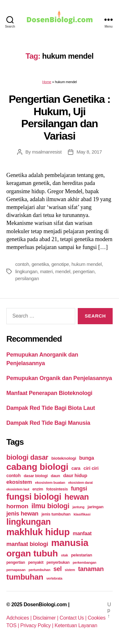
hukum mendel (86, 264)
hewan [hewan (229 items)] (77, 497)
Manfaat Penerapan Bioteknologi (49, 393)
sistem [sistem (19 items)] (70, 570)
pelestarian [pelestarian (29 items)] (82, 555)
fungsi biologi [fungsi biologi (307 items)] (34, 497)
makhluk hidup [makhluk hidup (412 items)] (38, 532)
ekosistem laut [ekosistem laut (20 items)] (18, 489)
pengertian (83, 271)
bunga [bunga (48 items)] (86, 458)
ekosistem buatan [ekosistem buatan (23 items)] (50, 482)
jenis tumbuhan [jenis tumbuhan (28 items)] (56, 514)
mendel (63, 271)
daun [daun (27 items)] (55, 476)
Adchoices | (20, 618)
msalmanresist (47, 152)
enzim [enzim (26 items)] (38, 489)
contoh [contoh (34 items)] (13, 476)
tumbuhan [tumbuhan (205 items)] (25, 577)
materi (46, 271)
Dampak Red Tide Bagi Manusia (48, 423)
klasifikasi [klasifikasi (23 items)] (82, 514)
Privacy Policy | (37, 625)
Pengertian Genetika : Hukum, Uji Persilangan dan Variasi (60, 117)
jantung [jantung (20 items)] (78, 507)
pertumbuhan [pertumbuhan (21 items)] (40, 570)
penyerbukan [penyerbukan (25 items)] (58, 562)
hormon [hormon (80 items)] (17, 506)
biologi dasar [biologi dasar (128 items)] (27, 457)
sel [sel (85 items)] (57, 569)
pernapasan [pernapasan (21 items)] (16, 570)
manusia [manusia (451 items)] (70, 543)
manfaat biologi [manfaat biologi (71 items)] (27, 544)
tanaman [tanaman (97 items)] (91, 569)
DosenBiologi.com (45, 605)
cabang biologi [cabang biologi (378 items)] (37, 467)
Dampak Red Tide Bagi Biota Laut (51, 408)
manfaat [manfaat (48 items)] (82, 533)
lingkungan (26, 271)
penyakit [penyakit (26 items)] (36, 562)
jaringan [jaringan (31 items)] (96, 507)
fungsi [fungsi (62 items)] (79, 489)
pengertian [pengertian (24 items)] (16, 562)
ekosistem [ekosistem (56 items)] (19, 482)
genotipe (60, 264)
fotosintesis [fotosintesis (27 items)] (57, 489)
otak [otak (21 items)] (64, 555)
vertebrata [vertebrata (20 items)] (54, 578)
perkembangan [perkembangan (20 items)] (85, 562)
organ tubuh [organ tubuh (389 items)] (32, 553)
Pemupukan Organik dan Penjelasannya (59, 378)
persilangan (27, 278)
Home (47, 82)
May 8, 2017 (89, 152)
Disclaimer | (46, 618)
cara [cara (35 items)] (76, 468)
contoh (22, 264)
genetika (40, 264)
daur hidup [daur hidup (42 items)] (75, 475)
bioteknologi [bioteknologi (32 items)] (64, 458)
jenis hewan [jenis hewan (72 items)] (22, 513)
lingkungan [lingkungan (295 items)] (29, 522)
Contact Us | (74, 618)
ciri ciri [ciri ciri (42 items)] (91, 468)
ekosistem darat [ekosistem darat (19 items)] (80, 483)
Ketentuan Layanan (76, 625)
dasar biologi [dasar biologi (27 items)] (36, 476)
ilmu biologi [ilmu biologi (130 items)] (50, 506)
